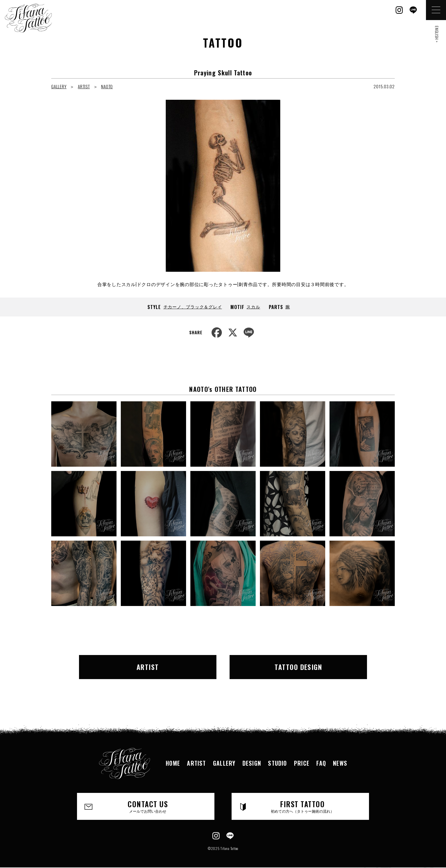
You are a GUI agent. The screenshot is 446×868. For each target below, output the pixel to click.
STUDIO (277, 763)
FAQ (321, 763)
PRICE (302, 763)
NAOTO (107, 86)
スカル (253, 306)
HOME (173, 763)
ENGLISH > (437, 34)
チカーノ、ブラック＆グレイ (193, 306)
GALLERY (59, 86)
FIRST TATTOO (302, 806)
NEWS (340, 763)
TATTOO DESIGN (298, 667)
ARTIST (84, 86)
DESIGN (252, 763)
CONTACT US (148, 806)
